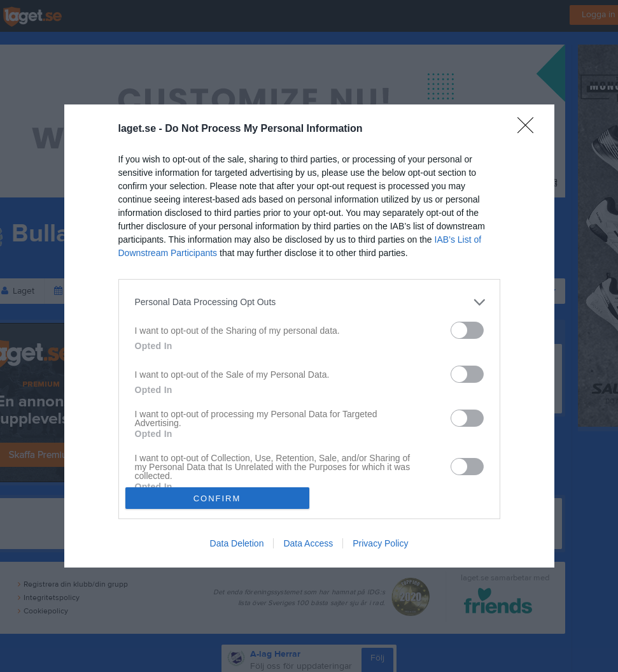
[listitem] (309, 302)
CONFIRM (217, 498)
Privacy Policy (380, 543)
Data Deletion (237, 543)
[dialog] (309, 336)
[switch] (467, 330)
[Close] (530, 129)
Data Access (308, 543)
